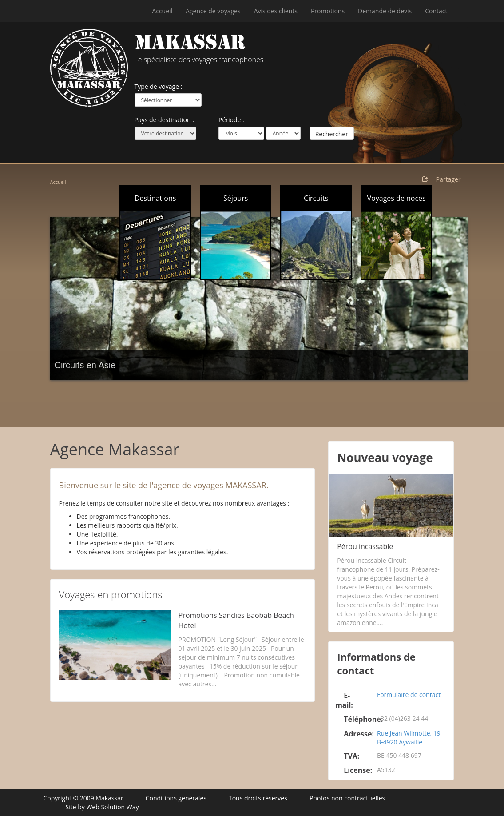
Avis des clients (276, 11)
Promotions (328, 11)
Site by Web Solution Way (102, 807)
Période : (231, 120)
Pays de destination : (164, 120)
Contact (436, 11)
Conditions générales (176, 798)
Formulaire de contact (409, 695)
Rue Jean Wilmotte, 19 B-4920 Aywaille (409, 738)
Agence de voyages (213, 11)
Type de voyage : (159, 86)
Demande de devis (385, 11)
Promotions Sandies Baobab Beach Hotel (236, 620)
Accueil (162, 11)
